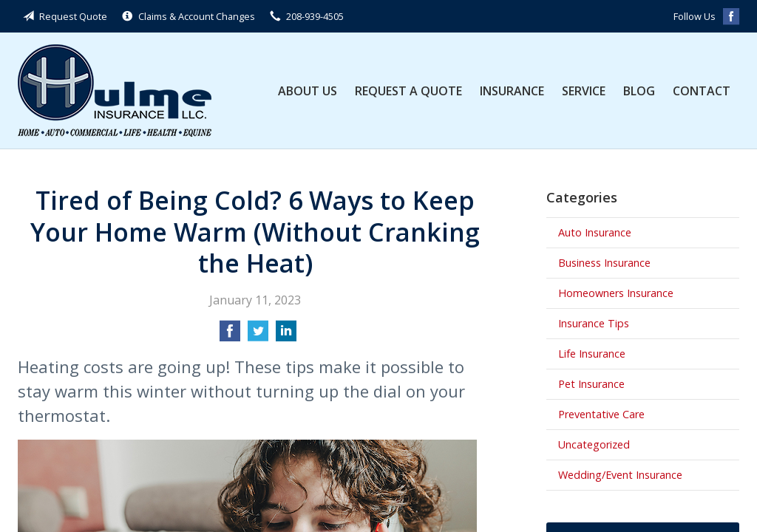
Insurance (512, 91)
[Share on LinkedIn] (286, 335)
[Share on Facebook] (230, 335)
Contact (702, 91)
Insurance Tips (594, 323)
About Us (308, 91)
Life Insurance (592, 354)
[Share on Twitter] (258, 335)
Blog (639, 91)
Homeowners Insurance (616, 293)
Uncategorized (594, 444)
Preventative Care (601, 414)
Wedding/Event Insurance (620, 475)
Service (584, 91)
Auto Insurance (595, 232)
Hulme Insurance (115, 91)
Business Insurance (604, 263)
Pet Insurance (591, 384)
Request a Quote (408, 91)
